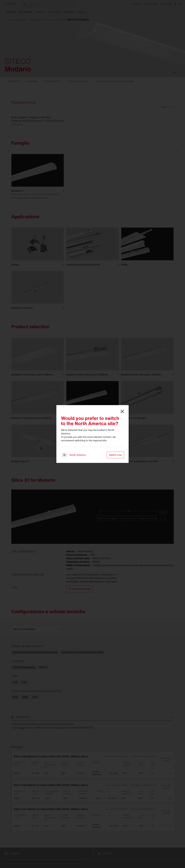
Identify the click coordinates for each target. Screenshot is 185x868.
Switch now (115, 455)
